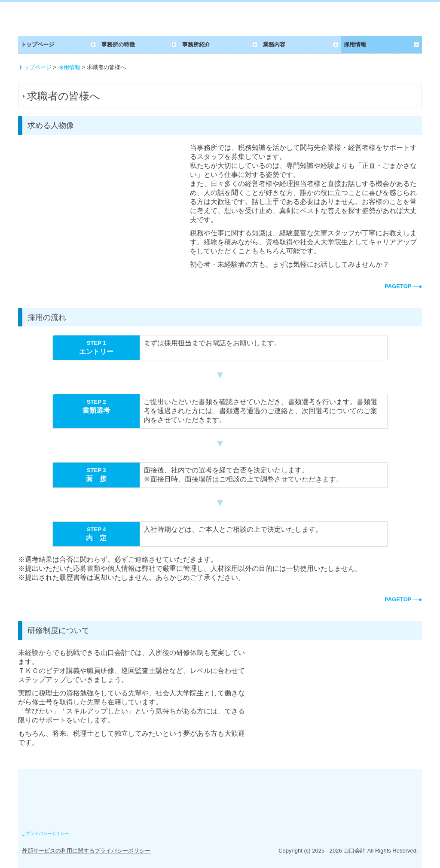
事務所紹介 (196, 44)
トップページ (37, 44)
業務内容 (274, 44)
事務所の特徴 (118, 44)
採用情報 (355, 44)
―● (403, 286)
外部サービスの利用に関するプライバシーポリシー (86, 851)
